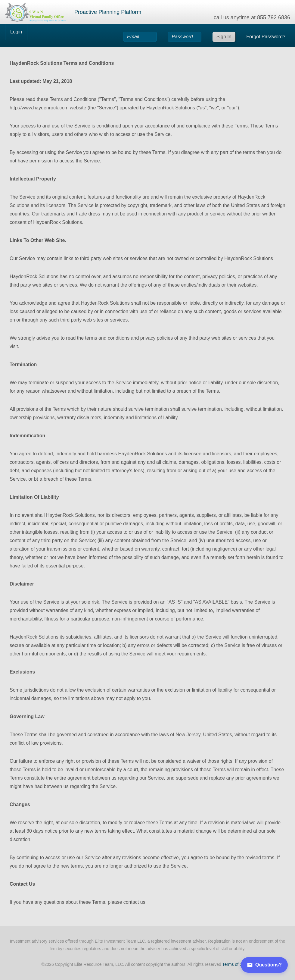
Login (16, 32)
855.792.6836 (274, 17)
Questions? (264, 965)
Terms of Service (238, 964)
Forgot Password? (266, 37)
